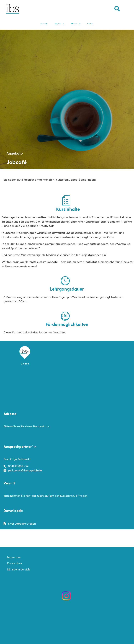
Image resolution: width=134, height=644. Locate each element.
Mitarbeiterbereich (18, 569)
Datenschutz (15, 563)
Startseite (44, 24)
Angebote (59, 24)
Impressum (14, 557)
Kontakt (90, 24)
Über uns (76, 24)
